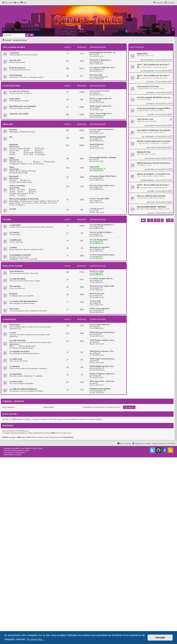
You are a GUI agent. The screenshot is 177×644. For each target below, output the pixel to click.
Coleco (21, 195)
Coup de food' (95, 301)
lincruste (151, 158)
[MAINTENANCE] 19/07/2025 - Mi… (103, 52)
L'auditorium (15, 240)
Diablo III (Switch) (97, 144)
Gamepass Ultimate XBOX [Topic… (103, 176)
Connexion (7, 401)
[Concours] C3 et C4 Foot (148, 86)
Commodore (27, 203)
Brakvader (96, 62)
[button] (143, 220)
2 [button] (152, 220)
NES (12, 154)
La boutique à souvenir (20, 255)
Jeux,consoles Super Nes (100, 325)
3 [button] (155, 220)
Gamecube (29, 152)
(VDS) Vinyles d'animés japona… (103, 359)
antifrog (95, 353)
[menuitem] (16, 3)
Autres (32, 192)
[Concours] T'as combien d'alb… (103, 286)
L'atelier (13, 247)
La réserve (14, 232)
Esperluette (97, 178)
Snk (20, 192)
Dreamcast (38, 164)
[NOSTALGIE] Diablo (98, 137)
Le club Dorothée (18, 279)
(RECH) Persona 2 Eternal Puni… (103, 332)
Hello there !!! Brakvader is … (101, 60)
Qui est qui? (15, 60)
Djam (94, 342)
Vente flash (15, 325)
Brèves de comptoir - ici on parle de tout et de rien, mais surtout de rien (155, 174)
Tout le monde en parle (145, 132)
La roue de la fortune (157, 89)
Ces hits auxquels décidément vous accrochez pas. (155, 97)
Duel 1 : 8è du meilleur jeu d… (101, 113)
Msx (37, 203)
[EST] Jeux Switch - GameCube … (103, 381)
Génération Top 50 (27, 132)
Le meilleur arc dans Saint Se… (102, 279)
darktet (95, 326)
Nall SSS (151, 169)
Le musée (7, 219)
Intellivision (23, 194)
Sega (147, 209)
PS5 (25, 171)
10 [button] (168, 220)
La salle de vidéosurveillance (23, 389)
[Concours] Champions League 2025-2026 (155, 108)
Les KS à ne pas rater (28, 259)
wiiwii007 (96, 139)
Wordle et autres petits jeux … (102, 106)
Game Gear (49, 162)
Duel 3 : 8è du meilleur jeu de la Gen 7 (153, 76)
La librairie (14, 366)
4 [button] (159, 220)
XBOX (13, 180)
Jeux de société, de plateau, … (102, 232)
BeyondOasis (149, 60)
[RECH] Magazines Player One (102, 366)
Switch (38, 151)
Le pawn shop (16, 381)
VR (31, 194)
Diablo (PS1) (142, 54)
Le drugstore (141, 165)
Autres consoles (17, 186)
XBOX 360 (14, 182)
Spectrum (20, 205)
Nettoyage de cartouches (100, 247)
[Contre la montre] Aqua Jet (100, 98)
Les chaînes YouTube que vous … (103, 67)
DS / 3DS (28, 154)
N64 (26, 151)
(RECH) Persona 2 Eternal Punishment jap (155, 163)
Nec (12, 195)
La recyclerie (16, 374)
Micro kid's (140, 56)
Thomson (52, 203)
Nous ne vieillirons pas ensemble (151, 196)
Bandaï (13, 194)
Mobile (33, 190)
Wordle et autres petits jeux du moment (154, 141)
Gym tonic (14, 309)
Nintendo (14, 145)
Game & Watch (16, 149)
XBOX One (25, 180)
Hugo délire (15, 99)
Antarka (95, 303)
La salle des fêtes (146, 67)
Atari (12, 192)
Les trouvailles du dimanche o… (102, 225)
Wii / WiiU (40, 149)
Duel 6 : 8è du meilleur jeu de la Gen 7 (153, 185)
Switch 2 (39, 152)
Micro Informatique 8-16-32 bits (24, 199)
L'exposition (15, 225)
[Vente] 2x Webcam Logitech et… (103, 374)
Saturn (36, 162)
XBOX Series (26, 182)
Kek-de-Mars (97, 310)
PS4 (18, 173)
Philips (21, 190)
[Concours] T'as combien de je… (103, 185)
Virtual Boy (40, 154)
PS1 (152, 56)
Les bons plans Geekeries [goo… (103, 255)
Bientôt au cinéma (97, 271)
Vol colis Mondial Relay (99, 240)
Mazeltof (19, 453)
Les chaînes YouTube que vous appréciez (155, 130)
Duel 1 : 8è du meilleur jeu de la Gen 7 (153, 65)
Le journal (14, 53)
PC (11, 137)
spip (94, 383)
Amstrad (52, 201)
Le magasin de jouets (19, 351)
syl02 (152, 115)
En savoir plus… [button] (36, 639)
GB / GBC (14, 151)
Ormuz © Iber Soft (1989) (99, 199)
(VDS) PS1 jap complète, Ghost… (103, 340)
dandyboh (96, 187)
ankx (152, 213)
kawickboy (96, 280)
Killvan (152, 82)
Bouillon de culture (143, 121)
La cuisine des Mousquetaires (24, 301)
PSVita (153, 154)
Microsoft (14, 176)
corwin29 (151, 125)
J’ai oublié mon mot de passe (94, 407)
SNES (27, 149)
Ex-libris (154, 121)
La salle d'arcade (17, 340)
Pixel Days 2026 (96, 75)
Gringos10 (97, 227)
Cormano (96, 201)
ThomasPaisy (68, 437)
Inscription (19, 401)
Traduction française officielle (13, 451)
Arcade (13, 209)
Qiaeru (27, 451)
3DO (12, 190)
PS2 (12, 173)
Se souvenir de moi (114, 407)
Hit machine (15, 286)
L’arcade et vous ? (97, 209)
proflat (9, 453)
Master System (16, 162)
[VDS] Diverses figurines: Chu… (102, 351)
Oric (12, 205)
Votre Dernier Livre (145, 119)
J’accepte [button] (160, 638)
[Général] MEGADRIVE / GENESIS (151, 207)
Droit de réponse (159, 132)
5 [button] (162, 220)
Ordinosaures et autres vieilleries (33, 201)
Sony (147, 56)
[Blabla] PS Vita (144, 152)
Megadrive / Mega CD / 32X (160, 209)
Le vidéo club (16, 359)
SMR (152, 191)
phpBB (16, 448)
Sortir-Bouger (16, 75)
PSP (25, 173)
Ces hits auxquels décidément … (103, 129)
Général (148, 99)
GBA (12, 152)
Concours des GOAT (160, 67)
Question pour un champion (160, 143)
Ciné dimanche (16, 271)
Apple (43, 203)
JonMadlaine (149, 136)
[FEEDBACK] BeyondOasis (100, 389)
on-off (152, 147)
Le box (149, 165)
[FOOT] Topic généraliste (100, 309)
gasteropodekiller (99, 77)
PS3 (18, 171)
